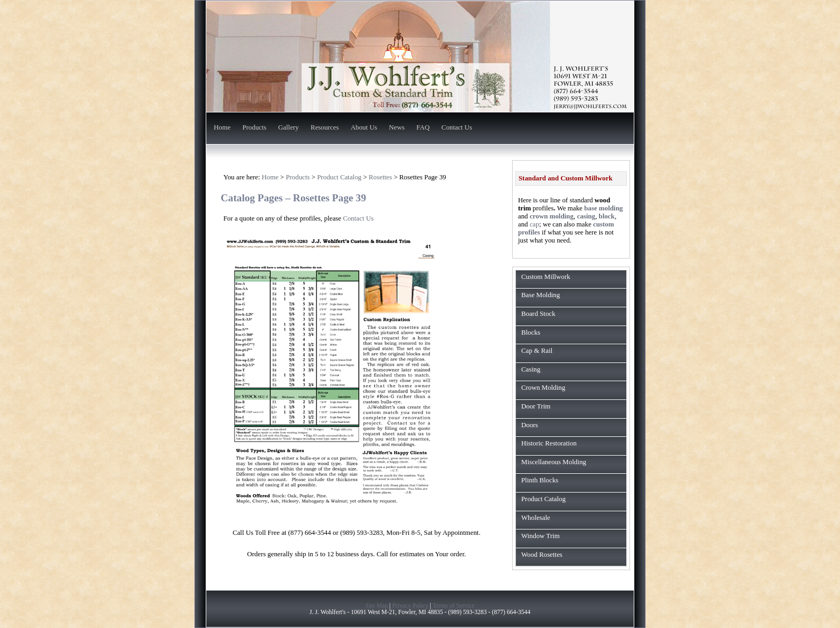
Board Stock (538, 314)
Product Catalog (543, 499)
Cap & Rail (537, 351)
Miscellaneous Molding (554, 462)
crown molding (552, 216)
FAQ (423, 128)
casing (586, 216)
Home (222, 128)
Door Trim (536, 406)
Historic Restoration (549, 443)
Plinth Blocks (540, 480)
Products (254, 128)
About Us (364, 128)
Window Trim (541, 536)
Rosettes (380, 177)
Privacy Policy (410, 606)
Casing (531, 369)
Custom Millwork (546, 277)
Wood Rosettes (542, 555)
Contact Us (457, 128)
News (397, 128)
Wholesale (536, 518)
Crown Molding (543, 388)
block (607, 216)
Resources (325, 128)
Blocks (531, 332)
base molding (603, 208)
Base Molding (541, 295)
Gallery (288, 128)
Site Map (377, 606)
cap (535, 224)
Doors (530, 425)
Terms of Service (453, 606)
